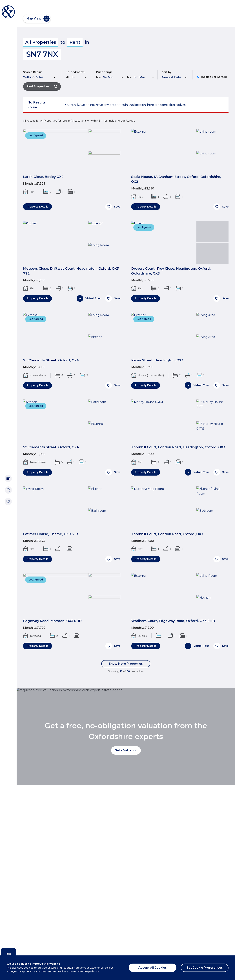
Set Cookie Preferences (205, 968)
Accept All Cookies (153, 968)
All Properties (41, 42)
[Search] (8, 490)
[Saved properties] (8, 502)
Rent (75, 42)
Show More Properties (126, 664)
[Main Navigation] (8, 478)
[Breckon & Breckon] (8, 12)
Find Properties (42, 86)
